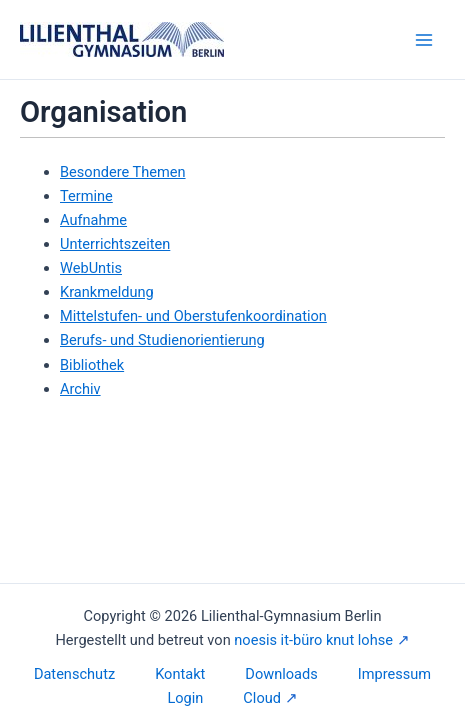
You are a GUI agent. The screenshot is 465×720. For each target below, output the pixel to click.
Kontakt (180, 674)
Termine (86, 196)
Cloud (262, 698)
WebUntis (91, 268)
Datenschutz (74, 674)
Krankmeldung (107, 292)
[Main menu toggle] (424, 40)
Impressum (394, 674)
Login (185, 698)
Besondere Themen (123, 172)
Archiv (80, 389)
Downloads (281, 674)
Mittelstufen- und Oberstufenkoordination (193, 316)
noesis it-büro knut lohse (313, 640)
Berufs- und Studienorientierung (162, 340)
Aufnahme (93, 220)
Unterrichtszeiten (115, 244)
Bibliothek (92, 365)
